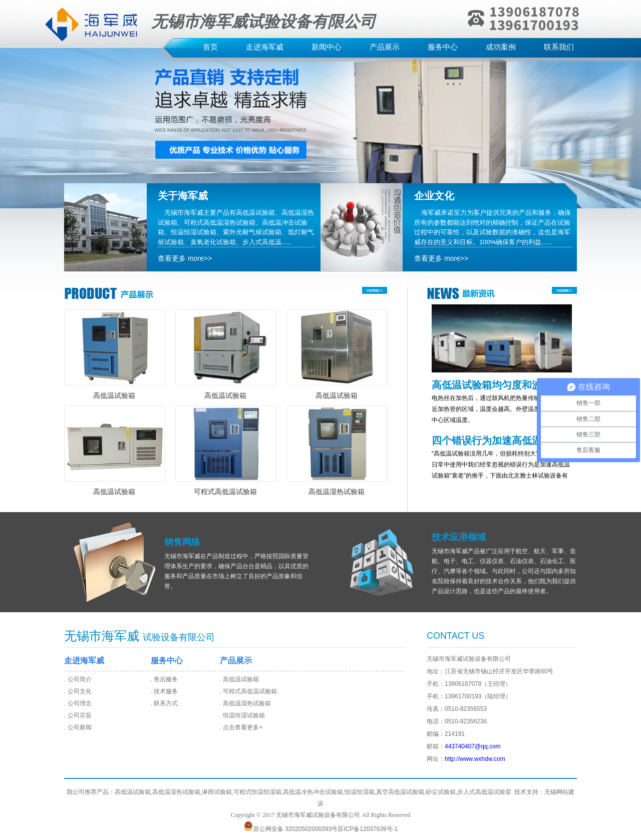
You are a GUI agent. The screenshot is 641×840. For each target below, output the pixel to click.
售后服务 (166, 679)
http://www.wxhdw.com (475, 759)
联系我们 (559, 47)
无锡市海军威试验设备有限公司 (318, 815)
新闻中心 (327, 47)
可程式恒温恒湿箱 (257, 792)
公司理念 (80, 703)
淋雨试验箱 (217, 792)
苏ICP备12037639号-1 (368, 829)
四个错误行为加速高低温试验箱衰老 (497, 441)
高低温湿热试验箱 (337, 492)
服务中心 (443, 47)
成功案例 (501, 47)
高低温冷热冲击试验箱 (313, 792)
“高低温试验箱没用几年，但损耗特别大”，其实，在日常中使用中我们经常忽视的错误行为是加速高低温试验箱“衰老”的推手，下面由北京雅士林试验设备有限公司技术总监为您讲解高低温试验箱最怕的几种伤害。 (501, 476)
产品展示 (385, 47)
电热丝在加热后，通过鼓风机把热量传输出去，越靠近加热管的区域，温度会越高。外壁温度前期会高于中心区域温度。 (501, 409)
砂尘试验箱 (441, 792)
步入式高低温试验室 (484, 792)
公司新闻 (80, 727)
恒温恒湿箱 (360, 792)
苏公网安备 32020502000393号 (291, 829)
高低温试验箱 (114, 395)
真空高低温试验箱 (400, 792)
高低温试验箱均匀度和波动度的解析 (497, 385)
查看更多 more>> (185, 258)
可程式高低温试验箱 (225, 492)
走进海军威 (265, 47)
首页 (210, 47)
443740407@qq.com (473, 746)
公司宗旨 (80, 715)
